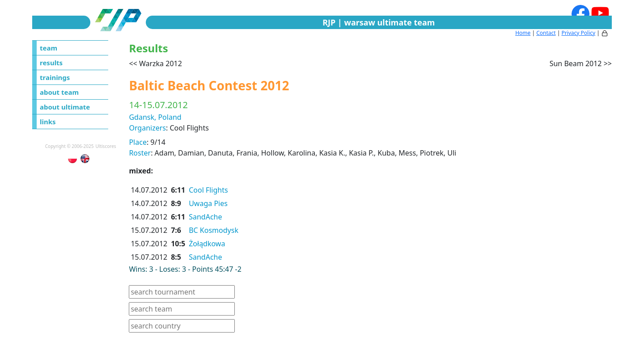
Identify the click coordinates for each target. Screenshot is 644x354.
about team (59, 92)
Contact (546, 33)
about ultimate (65, 107)
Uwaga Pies (208, 203)
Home (523, 33)
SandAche (205, 217)
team (49, 48)
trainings (55, 77)
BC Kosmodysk (214, 230)
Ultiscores (106, 146)
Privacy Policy (578, 33)
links (48, 122)
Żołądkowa (207, 244)
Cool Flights (208, 190)
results (51, 63)
